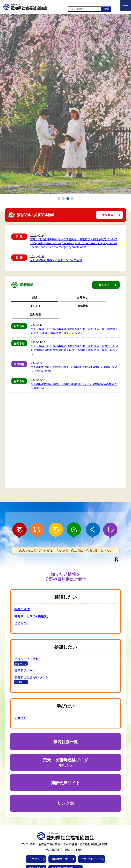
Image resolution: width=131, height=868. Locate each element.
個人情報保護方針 (62, 851)
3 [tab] (68, 199)
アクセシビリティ (91, 842)
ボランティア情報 (27, 642)
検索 (106, 9)
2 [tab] (63, 199)
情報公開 (34, 851)
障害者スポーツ (25, 653)
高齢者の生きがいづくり (31, 660)
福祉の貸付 (22, 592)
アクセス (34, 842)
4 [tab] (72, 199)
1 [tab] (59, 199)
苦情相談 (20, 606)
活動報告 (109, 297)
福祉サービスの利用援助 (31, 599)
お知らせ (44, 297)
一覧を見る (106, 215)
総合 (22, 297)
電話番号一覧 (60, 842)
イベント (65, 297)
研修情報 (87, 297)
